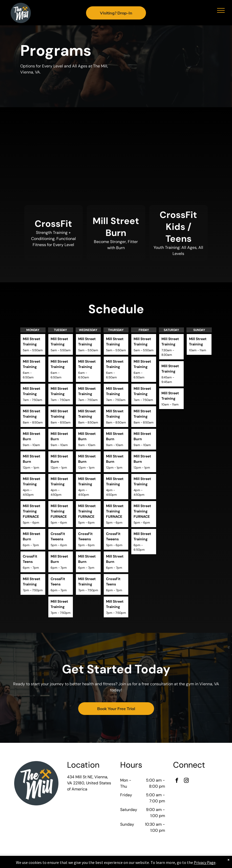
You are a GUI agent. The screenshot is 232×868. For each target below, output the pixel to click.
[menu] (221, 10)
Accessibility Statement (116, 863)
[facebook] (177, 781)
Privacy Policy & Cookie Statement (115, 859)
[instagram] (186, 781)
